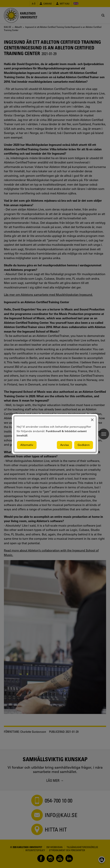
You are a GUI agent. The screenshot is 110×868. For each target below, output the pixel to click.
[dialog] (55, 434)
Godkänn (84, 445)
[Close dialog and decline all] (92, 418)
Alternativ (27, 445)
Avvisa (64, 445)
